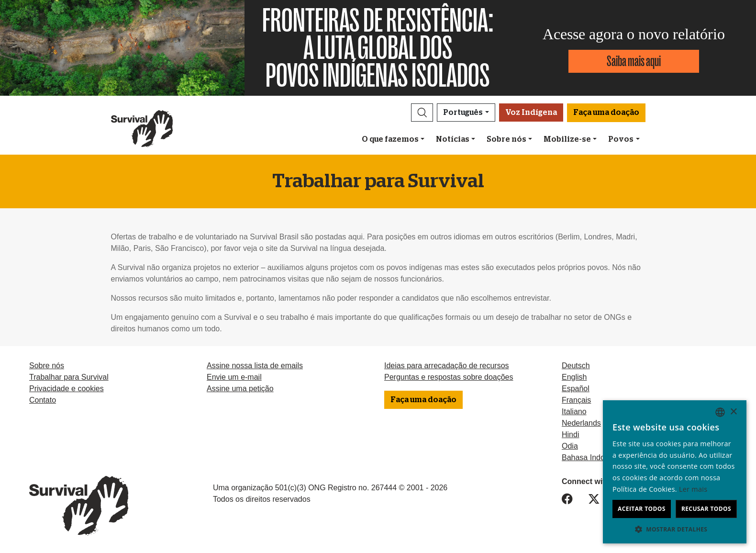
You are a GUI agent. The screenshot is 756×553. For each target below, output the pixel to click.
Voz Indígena (531, 113)
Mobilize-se (567, 139)
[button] (422, 113)
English (574, 377)
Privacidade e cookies (67, 389)
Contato (43, 400)
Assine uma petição (240, 389)
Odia (570, 446)
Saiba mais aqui (634, 61)
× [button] (733, 412)
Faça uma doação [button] (606, 113)
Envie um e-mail (234, 377)
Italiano (574, 412)
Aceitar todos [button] (642, 509)
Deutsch (576, 366)
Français (576, 400)
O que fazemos (390, 139)
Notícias (453, 139)
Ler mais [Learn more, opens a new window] (693, 489)
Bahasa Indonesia (592, 457)
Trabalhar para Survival (69, 377)
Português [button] (463, 113)
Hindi (570, 434)
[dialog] (675, 472)
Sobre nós (506, 139)
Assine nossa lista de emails (255, 366)
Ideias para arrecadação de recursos (447, 366)
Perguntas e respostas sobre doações (449, 377)
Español (576, 389)
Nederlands (581, 423)
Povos (621, 139)
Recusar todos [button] (706, 509)
